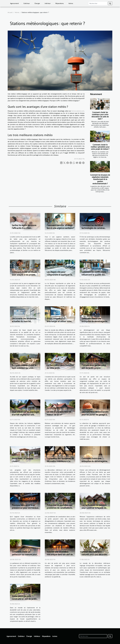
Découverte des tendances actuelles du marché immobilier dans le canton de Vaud (25, 323)
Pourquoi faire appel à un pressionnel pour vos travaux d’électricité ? (25, 508)
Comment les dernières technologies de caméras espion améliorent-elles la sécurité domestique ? (93, 229)
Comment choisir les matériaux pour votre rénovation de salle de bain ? (100, 115)
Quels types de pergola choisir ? (22, 460)
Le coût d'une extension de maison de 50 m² (59, 413)
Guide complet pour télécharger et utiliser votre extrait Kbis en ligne (59, 321)
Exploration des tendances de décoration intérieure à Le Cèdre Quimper (60, 461)
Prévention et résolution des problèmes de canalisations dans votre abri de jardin (59, 508)
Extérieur (27, 3)
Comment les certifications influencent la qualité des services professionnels (94, 275)
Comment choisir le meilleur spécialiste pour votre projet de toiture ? (100, 147)
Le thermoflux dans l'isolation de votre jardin (60, 366)
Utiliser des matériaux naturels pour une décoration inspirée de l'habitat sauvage (95, 554)
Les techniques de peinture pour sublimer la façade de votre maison (94, 508)
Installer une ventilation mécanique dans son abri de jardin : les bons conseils (60, 554)
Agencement (14, 3)
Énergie (37, 3)
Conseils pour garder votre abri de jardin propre (94, 366)
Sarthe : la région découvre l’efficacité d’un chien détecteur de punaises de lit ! (25, 228)
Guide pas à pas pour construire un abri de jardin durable (24, 599)
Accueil (10, 12)
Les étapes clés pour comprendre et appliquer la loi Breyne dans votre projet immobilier (59, 276)
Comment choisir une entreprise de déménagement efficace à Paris (95, 461)
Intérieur (48, 3)
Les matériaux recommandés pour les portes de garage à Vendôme (95, 415)
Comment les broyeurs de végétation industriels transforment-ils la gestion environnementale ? (100, 179)
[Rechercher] (98, 3)
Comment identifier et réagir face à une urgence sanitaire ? (60, 227)
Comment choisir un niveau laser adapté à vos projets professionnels (24, 275)
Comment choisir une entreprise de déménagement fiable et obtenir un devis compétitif (95, 323)
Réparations (60, 3)
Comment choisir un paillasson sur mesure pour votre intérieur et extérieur (24, 554)
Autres (71, 3)
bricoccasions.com (78, 111)
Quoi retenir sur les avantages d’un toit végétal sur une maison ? (26, 415)
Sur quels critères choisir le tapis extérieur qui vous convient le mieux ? (24, 368)
